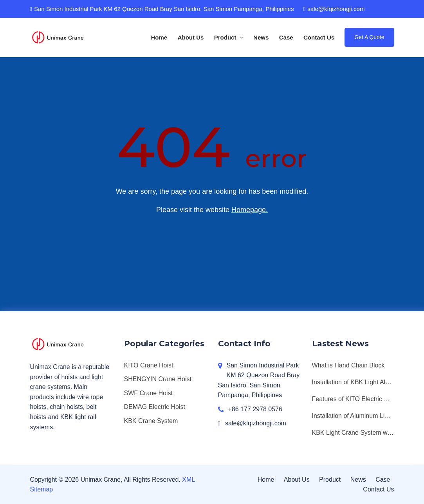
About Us (191, 37)
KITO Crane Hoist (149, 365)
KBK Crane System (151, 421)
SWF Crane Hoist (148, 393)
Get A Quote (369, 37)
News (261, 37)
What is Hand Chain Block (348, 365)
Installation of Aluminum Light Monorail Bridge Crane (353, 416)
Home (159, 37)
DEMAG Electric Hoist (155, 407)
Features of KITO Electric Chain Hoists (353, 399)
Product (226, 37)
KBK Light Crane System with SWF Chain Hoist (353, 433)
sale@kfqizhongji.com (334, 9)
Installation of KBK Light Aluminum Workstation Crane (353, 382)
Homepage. (250, 210)
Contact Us (319, 37)
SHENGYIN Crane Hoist (158, 379)
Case (286, 37)
